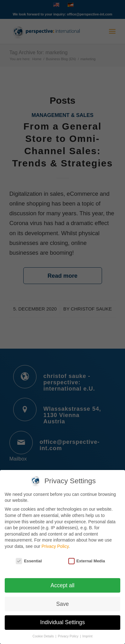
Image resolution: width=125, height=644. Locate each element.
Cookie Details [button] (44, 633)
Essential (29, 557)
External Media (87, 557)
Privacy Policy (55, 543)
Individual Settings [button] (62, 619)
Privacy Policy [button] (69, 633)
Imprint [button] (88, 633)
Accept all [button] (63, 582)
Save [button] (63, 600)
